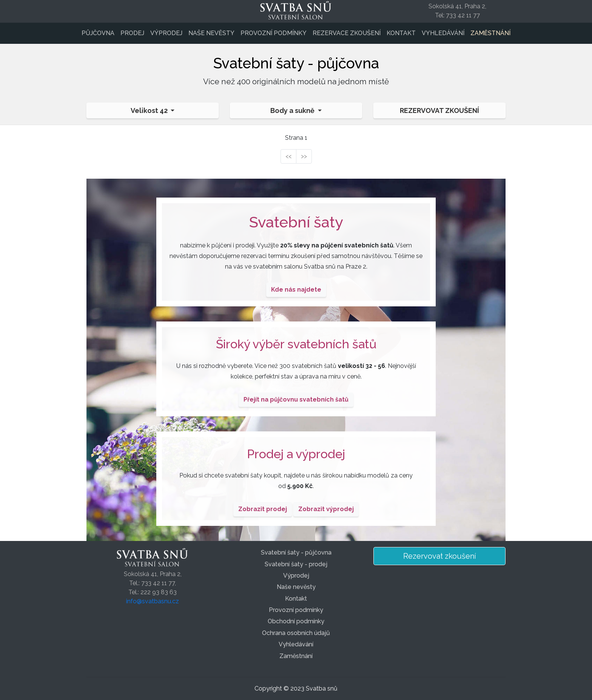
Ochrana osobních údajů (296, 633)
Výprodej (166, 33)
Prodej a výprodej (296, 454)
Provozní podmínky (274, 33)
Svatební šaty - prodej (296, 564)
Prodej (132, 33)
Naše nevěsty (211, 33)
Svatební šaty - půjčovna (296, 552)
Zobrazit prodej (263, 509)
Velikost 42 (150, 110)
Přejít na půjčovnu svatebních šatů (296, 399)
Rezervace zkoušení (347, 33)
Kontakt (401, 33)
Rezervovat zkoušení (439, 110)
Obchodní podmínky (296, 621)
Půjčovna (98, 33)
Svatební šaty (296, 222)
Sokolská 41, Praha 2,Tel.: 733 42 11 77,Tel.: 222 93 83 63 (153, 583)
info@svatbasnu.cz (153, 601)
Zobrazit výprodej (326, 509)
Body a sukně (293, 110)
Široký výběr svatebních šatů (296, 344)
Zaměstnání (490, 33)
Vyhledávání (443, 33)
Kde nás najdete (296, 290)
